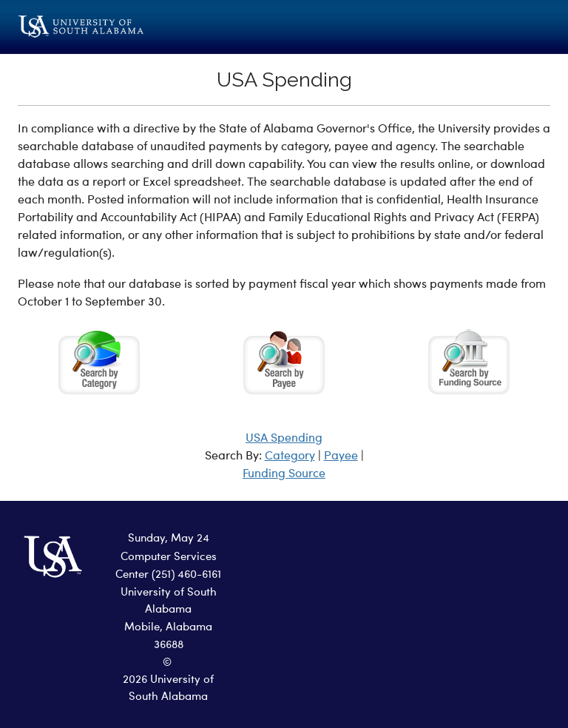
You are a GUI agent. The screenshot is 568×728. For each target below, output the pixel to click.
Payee (341, 456)
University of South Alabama (169, 601)
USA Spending (284, 439)
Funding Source (284, 474)
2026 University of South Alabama (168, 689)
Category (290, 456)
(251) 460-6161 (186, 575)
